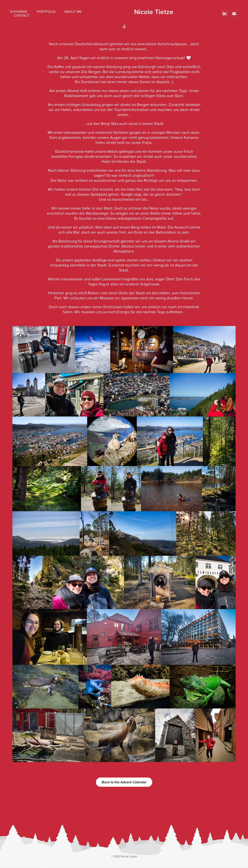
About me (73, 12)
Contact (22, 15)
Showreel (19, 12)
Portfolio (46, 12)
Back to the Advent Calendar (124, 782)
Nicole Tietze (154, 12)
